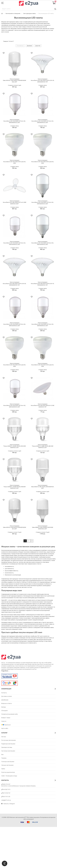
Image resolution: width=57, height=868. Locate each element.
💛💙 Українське (6, 725)
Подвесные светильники (8, 744)
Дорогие (38, 46)
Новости (4, 721)
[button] (4, 53)
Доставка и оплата (7, 696)
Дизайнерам (5, 700)
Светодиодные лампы (29, 13)
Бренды (4, 707)
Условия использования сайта (10, 714)
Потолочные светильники (9, 740)
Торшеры (4, 758)
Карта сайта (5, 728)
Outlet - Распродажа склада (9, 776)
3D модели (4, 711)
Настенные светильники (8, 751)
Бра (2, 754)
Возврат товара (6, 718)
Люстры (4, 737)
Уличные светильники (7, 765)
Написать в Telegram (8, 804)
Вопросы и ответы (7, 703)
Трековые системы (7, 747)
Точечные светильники (8, 762)
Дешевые (29, 46)
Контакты (4, 693)
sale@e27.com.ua (6, 800)
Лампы (3, 769)
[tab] (5, 863)
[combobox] (28, 9)
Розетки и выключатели (8, 772)
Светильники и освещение (13, 13)
